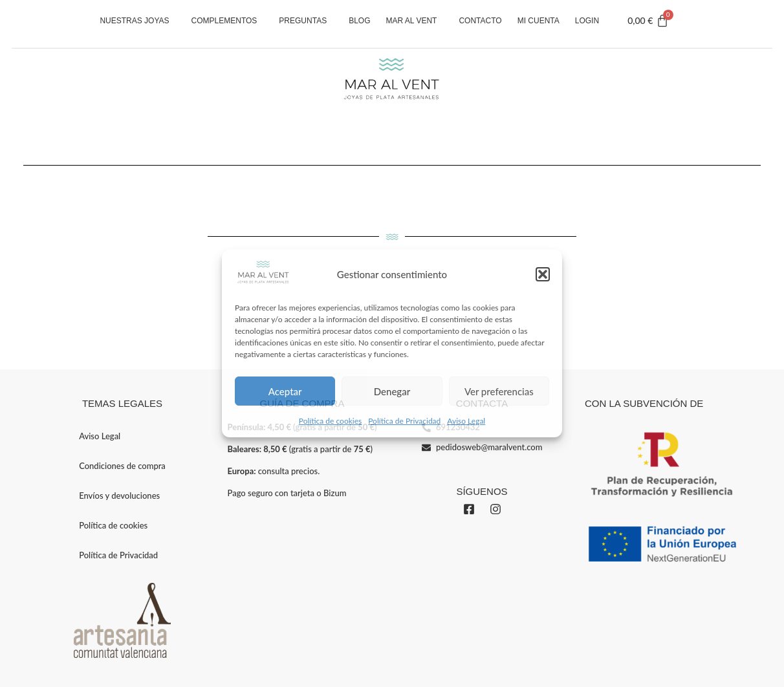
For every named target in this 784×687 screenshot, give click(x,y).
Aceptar (285, 391)
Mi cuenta (539, 21)
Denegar (392, 391)
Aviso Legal (466, 421)
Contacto (480, 21)
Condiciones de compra (122, 466)
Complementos (228, 21)
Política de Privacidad (404, 421)
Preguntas (306, 21)
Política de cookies (330, 421)
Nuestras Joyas (137, 21)
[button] (543, 274)
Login (587, 21)
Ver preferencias (499, 391)
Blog (359, 21)
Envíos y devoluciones (119, 496)
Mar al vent (415, 21)
